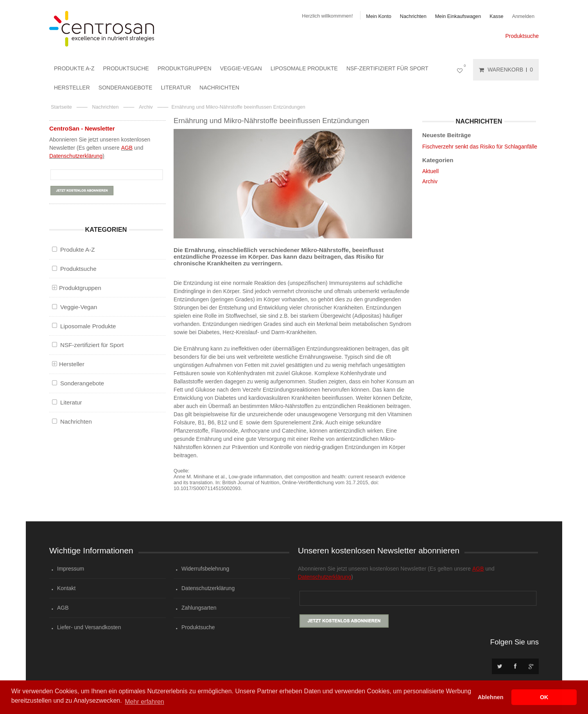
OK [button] (544, 697)
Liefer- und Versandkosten (89, 627)
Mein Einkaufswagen (458, 16)
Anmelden (523, 16)
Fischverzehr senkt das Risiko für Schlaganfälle (480, 147)
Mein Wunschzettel (461, 70)
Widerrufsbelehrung (205, 569)
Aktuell (430, 171)
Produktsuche (522, 36)
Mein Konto (378, 16)
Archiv (430, 181)
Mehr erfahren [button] (144, 702)
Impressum (71, 569)
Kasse (496, 16)
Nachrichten (413, 16)
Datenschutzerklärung (76, 156)
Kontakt (66, 588)
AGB (127, 148)
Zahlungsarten (199, 608)
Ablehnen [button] (491, 697)
